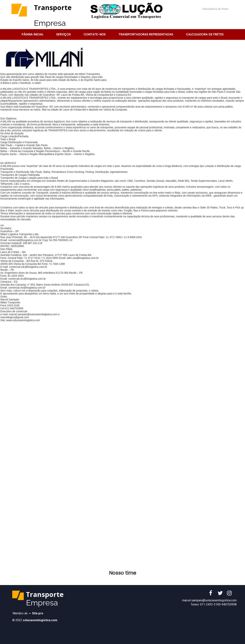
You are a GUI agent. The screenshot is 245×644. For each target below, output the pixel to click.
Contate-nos (95, 34)
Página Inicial (32, 34)
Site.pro (38, 613)
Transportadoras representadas (146, 34)
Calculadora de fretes (215, 9)
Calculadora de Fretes (205, 34)
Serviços (63, 34)
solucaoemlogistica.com (40, 620)
